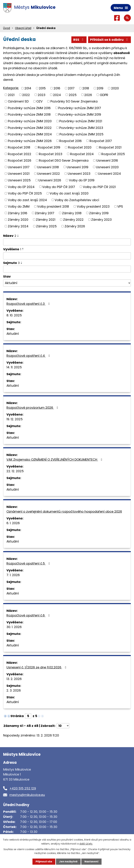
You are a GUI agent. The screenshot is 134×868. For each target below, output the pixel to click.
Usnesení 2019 (77, 167)
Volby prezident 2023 (93, 206)
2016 (57, 88)
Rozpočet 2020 (80, 147)
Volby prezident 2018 (53, 206)
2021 (11, 95)
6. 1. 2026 (13, 523)
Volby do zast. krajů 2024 (27, 200)
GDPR (104, 95)
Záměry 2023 (101, 220)
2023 (42, 95)
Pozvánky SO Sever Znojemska (74, 101)
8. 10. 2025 (14, 315)
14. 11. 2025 (14, 367)
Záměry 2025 (46, 226)
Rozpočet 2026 (20, 160)
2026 (88, 95)
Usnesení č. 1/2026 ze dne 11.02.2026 (37, 667)
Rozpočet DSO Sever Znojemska (64, 160)
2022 (26, 95)
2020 (115, 88)
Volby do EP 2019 (82, 180)
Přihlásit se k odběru (110, 40)
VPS (120, 206)
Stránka (17, 716)
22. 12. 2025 (15, 471)
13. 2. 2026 (14, 679)
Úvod (7, 28)
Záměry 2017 (45, 213)
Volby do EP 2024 (21, 187)
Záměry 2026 (75, 226)
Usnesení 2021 (19, 174)
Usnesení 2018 (48, 167)
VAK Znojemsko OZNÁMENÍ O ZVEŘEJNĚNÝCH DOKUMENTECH (55, 460)
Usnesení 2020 (107, 167)
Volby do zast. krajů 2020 (69, 193)
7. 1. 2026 (13, 575)
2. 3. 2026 (14, 690)
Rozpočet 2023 (51, 154)
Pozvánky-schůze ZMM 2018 (29, 114)
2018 (86, 88)
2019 (100, 88)
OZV (39, 101)
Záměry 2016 (18, 213)
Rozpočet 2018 (19, 147)
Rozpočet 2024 (82, 154)
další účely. (86, 844)
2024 (57, 95)
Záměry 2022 (73, 220)
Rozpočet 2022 (20, 154)
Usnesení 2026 (50, 180)
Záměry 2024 (18, 226)
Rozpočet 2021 (110, 147)
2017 (71, 88)
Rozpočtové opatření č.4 (29, 356)
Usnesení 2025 (19, 180)
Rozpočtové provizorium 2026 (33, 408)
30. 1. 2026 (14, 627)
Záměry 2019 (99, 213)
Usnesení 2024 (109, 174)
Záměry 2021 (46, 220)
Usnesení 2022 (49, 174)
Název (10, 236)
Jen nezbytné (68, 862)
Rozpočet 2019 (49, 147)
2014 (28, 88)
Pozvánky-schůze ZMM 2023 (81, 128)
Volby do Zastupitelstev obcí (77, 200)
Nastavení (91, 862)
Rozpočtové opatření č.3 (29, 304)
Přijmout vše (44, 862)
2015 (42, 88)
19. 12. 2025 (15, 419)
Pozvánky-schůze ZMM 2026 (30, 141)
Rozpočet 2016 (70, 141)
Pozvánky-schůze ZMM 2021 (81, 121)
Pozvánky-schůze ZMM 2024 (30, 134)
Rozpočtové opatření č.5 (29, 563)
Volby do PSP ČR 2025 (25, 193)
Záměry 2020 (18, 220)
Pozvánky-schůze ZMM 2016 (29, 108)
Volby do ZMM (19, 206)
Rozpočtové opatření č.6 (29, 615)
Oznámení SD (18, 101)
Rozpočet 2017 (101, 141)
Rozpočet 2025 (113, 154)
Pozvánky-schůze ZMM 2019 (80, 114)
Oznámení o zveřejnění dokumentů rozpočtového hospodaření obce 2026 (64, 511)
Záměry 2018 (72, 213)
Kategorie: (11, 88)
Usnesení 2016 (107, 160)
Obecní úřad (23, 28)
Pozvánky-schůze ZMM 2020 (30, 121)
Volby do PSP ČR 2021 (99, 187)
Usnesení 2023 (79, 174)
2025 (73, 95)
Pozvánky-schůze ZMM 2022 (30, 128)
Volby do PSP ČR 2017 (59, 187)
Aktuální (13, 334)
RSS (79, 40)
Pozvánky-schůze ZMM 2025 (81, 134)
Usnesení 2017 (19, 167)
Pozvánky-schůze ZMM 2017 (80, 108)
